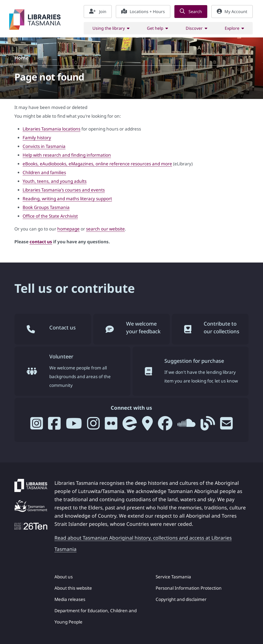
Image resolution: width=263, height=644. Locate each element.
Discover (194, 28)
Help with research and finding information (67, 155)
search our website (105, 229)
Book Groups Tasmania (46, 207)
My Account (232, 12)
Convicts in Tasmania (44, 146)
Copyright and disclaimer (181, 599)
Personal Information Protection (189, 588)
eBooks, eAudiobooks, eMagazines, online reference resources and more (97, 164)
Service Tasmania (173, 577)
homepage (68, 229)
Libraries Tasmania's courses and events (64, 190)
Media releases (70, 599)
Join (98, 12)
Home (21, 58)
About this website (73, 588)
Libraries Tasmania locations (51, 129)
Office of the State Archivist (50, 216)
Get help (155, 28)
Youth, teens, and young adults (55, 181)
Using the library (109, 28)
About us (64, 577)
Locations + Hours (143, 12)
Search (191, 12)
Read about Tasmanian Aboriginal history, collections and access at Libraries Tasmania (143, 543)
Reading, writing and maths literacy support (67, 199)
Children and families (44, 172)
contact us (41, 242)
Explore (232, 28)
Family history (37, 138)
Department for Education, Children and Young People (96, 616)
